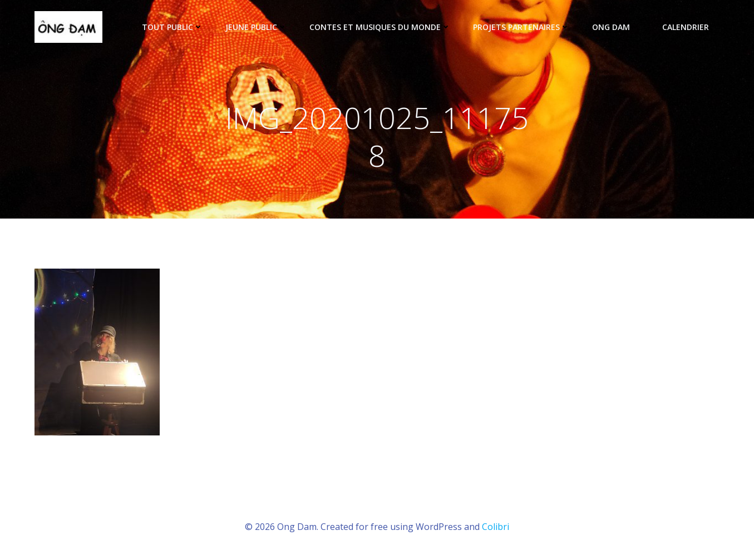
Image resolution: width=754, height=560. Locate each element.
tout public (173, 27)
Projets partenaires (521, 27)
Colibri (496, 527)
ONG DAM (616, 27)
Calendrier (686, 27)
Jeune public (256, 27)
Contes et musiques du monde (380, 27)
